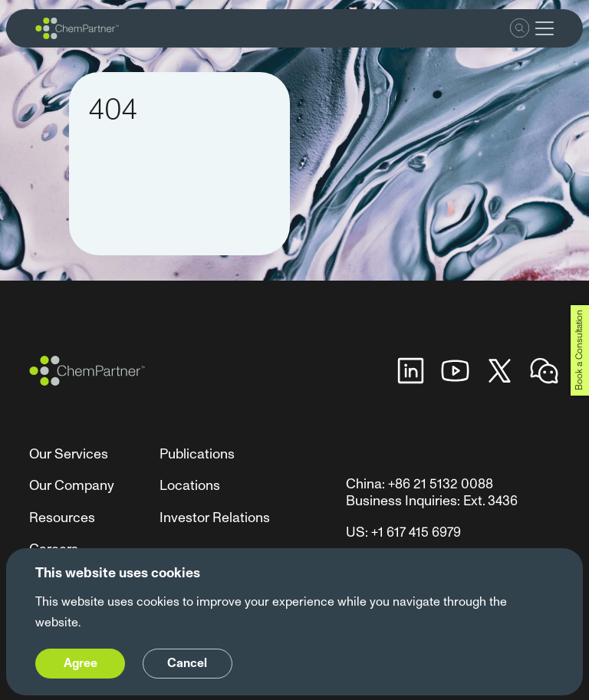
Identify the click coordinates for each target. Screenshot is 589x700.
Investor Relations (215, 518)
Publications (197, 454)
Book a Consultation (579, 350)
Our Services (69, 454)
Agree (81, 663)
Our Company (72, 486)
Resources (62, 518)
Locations (190, 486)
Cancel (187, 663)
